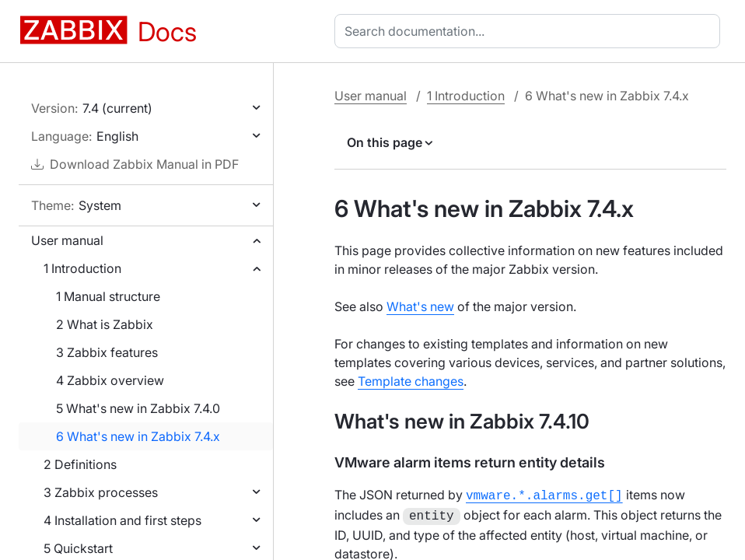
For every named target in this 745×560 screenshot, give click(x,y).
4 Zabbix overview (110, 380)
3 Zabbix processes (101, 492)
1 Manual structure (108, 296)
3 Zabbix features (107, 352)
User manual (67, 240)
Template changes (411, 381)
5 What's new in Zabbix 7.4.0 (138, 408)
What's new (420, 306)
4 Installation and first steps (122, 520)
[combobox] (530, 31)
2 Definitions (80, 464)
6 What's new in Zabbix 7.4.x (138, 436)
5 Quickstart (78, 548)
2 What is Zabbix (105, 324)
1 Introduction (82, 268)
